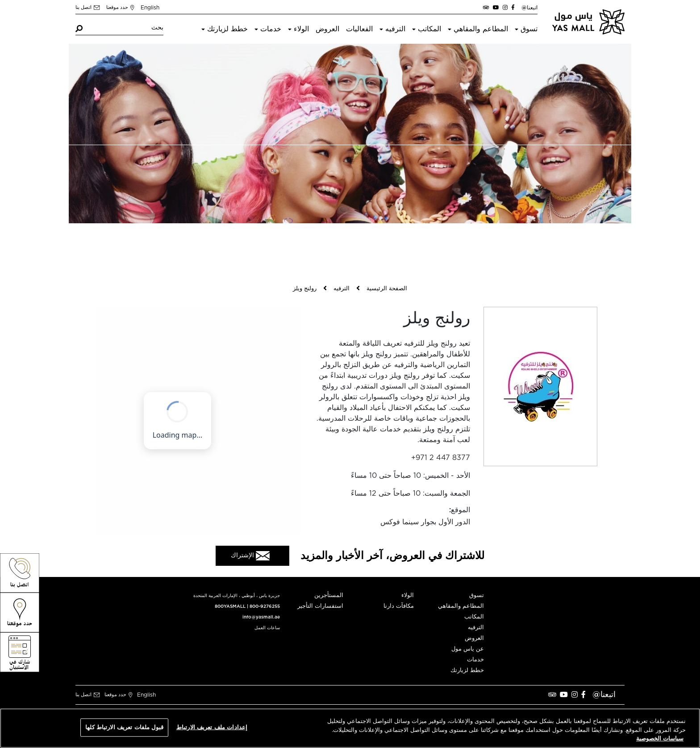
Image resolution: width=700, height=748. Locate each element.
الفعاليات (359, 29)
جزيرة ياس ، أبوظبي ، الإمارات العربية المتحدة (237, 596)
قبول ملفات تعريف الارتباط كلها (124, 727)
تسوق (529, 29)
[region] (350, 728)
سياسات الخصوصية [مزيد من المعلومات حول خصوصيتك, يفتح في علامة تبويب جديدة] (660, 739)
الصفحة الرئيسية (387, 289)
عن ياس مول (468, 649)
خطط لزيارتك (227, 29)
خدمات (271, 29)
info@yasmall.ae (261, 617)
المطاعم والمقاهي (481, 29)
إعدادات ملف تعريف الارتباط (212, 727)
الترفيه (395, 29)
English (150, 8)
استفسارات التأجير (320, 606)
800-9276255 (265, 606)
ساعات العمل (267, 628)
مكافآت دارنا (399, 606)
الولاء (301, 29)
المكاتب (429, 29)
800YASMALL (230, 606)
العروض (327, 29)
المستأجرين (329, 595)
